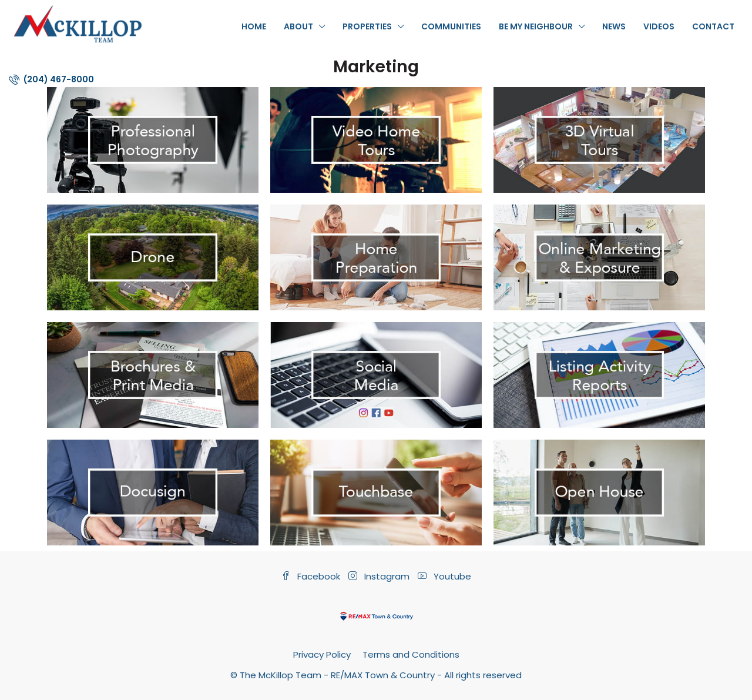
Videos (659, 26)
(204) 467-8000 (51, 79)
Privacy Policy (322, 654)
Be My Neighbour (536, 26)
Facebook (312, 576)
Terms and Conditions (411, 654)
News (614, 26)
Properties (367, 26)
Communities (451, 26)
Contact (713, 26)
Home (254, 26)
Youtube (444, 576)
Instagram (380, 576)
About (298, 26)
